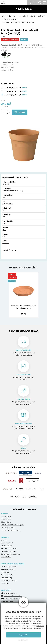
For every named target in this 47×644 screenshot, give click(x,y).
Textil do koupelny (7, 578)
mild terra (6, 243)
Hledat (29, 2)
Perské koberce (6, 519)
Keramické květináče (7, 543)
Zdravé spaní (5, 583)
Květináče (22, 16)
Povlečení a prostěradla (8, 569)
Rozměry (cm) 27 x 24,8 (13, 88)
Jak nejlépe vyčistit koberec (9, 599)
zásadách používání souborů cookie (32, 628)
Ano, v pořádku (23, 635)
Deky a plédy (5, 572)
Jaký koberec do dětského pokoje (11, 596)
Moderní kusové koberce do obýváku (12, 525)
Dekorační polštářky (7, 575)
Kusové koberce (6, 516)
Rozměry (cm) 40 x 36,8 (13, 95)
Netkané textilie (6, 557)
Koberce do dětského (8, 528)
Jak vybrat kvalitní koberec (9, 593)
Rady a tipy (6, 590)
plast (4, 230)
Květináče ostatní (10, 19)
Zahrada (12, 16)
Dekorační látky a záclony (9, 567)
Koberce (5, 514)
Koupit (22, 112)
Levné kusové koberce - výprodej (11, 530)
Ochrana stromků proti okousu (10, 554)
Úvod (4, 16)
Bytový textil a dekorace (12, 564)
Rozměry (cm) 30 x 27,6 (13, 91)
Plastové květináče (7, 546)
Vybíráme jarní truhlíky (8, 601)
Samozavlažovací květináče (9, 548)
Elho (4, 236)
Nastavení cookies (23, 640)
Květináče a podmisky (37, 16)
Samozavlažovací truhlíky (9, 551)
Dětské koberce (6, 522)
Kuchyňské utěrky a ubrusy (9, 580)
